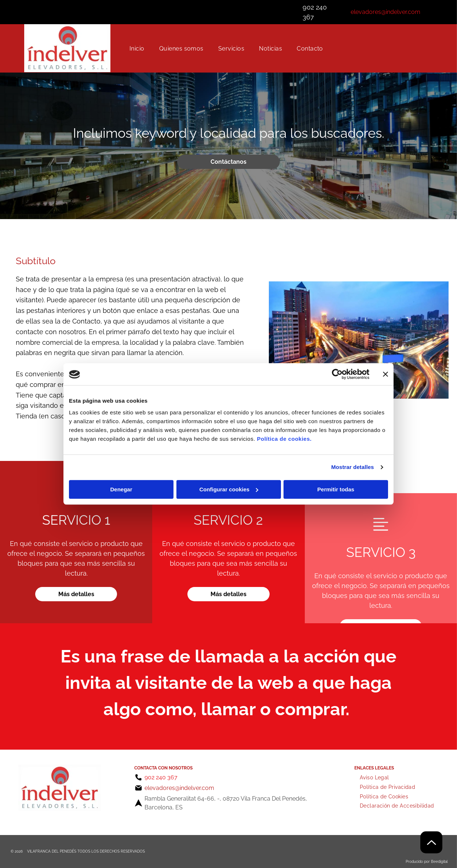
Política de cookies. (284, 439)
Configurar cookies (229, 489)
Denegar (121, 489)
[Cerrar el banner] (385, 374)
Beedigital (439, 862)
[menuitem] (137, 49)
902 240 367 (161, 777)
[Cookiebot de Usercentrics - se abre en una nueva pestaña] (337, 374)
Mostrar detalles (353, 467)
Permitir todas (336, 489)
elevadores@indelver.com (385, 12)
